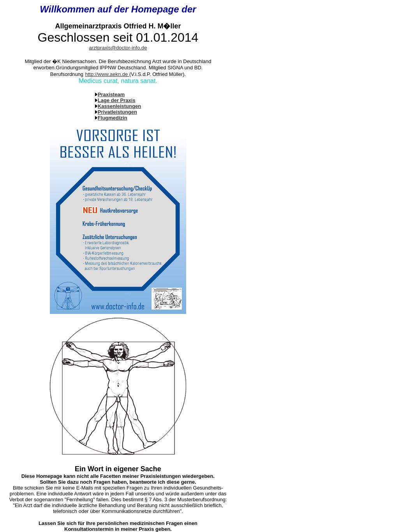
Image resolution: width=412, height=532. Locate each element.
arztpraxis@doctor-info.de (118, 48)
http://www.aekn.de (107, 74)
